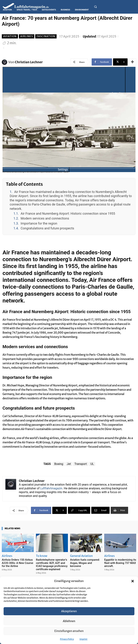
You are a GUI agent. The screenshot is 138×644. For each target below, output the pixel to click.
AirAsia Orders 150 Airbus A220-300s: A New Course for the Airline (17, 562)
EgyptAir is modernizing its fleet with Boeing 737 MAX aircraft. (118, 562)
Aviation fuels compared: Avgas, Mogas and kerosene (85, 561)
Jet (69, 464)
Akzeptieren (69, 611)
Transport (81, 464)
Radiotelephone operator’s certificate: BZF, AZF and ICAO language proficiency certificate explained (52, 564)
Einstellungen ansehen (69, 631)
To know (42, 556)
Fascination (46, 36)
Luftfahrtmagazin (51, 488)
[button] (133, 581)
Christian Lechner (29, 62)
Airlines (27, 36)
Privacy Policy (67, 639)
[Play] (64, 81)
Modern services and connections (45, 218)
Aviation (10, 36)
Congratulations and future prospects (47, 228)
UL (92, 464)
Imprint (83, 639)
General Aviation (81, 556)
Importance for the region (39, 223)
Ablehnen (69, 621)
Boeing (59, 464)
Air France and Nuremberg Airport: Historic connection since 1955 (68, 213)
